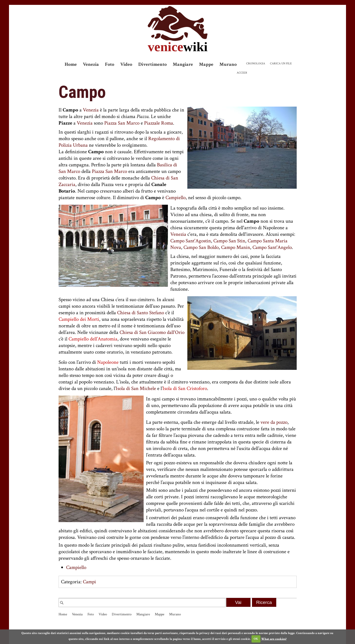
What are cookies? (274, 639)
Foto (110, 64)
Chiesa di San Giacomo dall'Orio (152, 332)
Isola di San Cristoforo (185, 388)
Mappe (206, 64)
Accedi (242, 73)
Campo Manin (236, 247)
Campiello (176, 198)
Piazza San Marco (122, 123)
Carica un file (281, 64)
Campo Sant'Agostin (191, 241)
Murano (228, 64)
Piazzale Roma (159, 123)
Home (71, 64)
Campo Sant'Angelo (272, 247)
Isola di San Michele (136, 388)
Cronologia (256, 64)
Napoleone (108, 362)
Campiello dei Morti (79, 319)
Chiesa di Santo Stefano (141, 313)
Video (126, 64)
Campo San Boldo (201, 247)
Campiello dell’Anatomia (93, 339)
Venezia (91, 64)
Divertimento (152, 64)
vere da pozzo (274, 422)
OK (256, 639)
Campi (89, 582)
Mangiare (183, 64)
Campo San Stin (229, 241)
